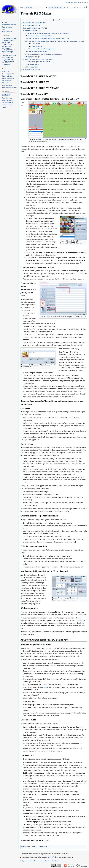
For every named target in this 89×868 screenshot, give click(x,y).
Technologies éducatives (8, 62)
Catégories (25, 847)
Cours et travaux (10, 39)
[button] (3, 39)
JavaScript (47, 687)
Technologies (9, 59)
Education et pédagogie (8, 41)
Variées (7, 65)
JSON (53, 666)
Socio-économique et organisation (9, 56)
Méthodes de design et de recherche (8, 46)
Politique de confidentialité (28, 861)
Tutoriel (33, 847)
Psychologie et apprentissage (9, 51)
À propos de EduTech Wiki (46, 861)
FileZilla (80, 621)
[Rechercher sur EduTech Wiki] (79, 7)
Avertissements (60, 861)
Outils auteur (42, 847)
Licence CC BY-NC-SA (51, 857)
